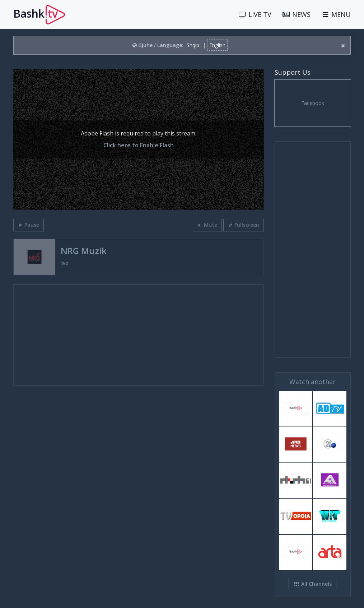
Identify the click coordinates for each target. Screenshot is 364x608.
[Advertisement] (139, 335)
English (217, 45)
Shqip (193, 45)
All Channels (312, 584)
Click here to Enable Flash (139, 145)
